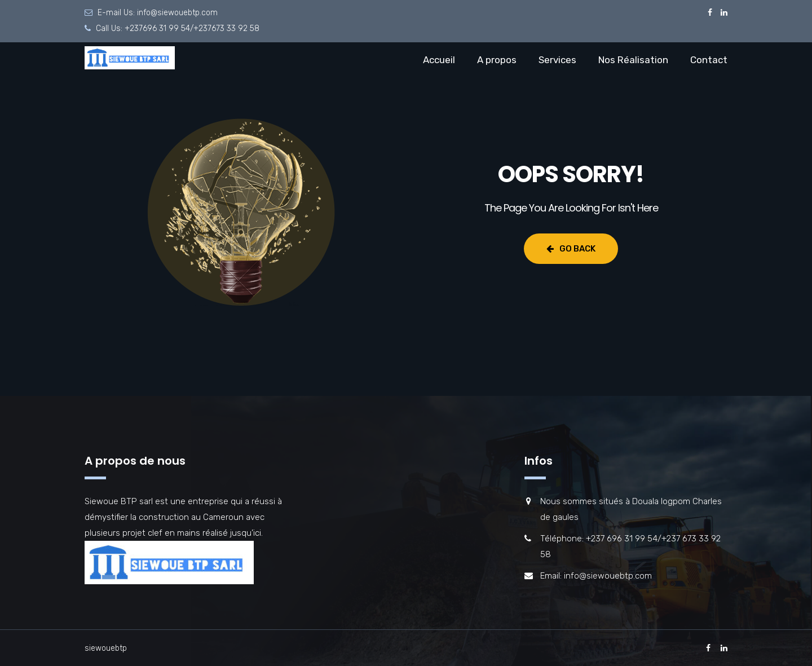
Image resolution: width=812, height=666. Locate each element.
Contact (709, 60)
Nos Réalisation (633, 60)
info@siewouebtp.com (177, 13)
